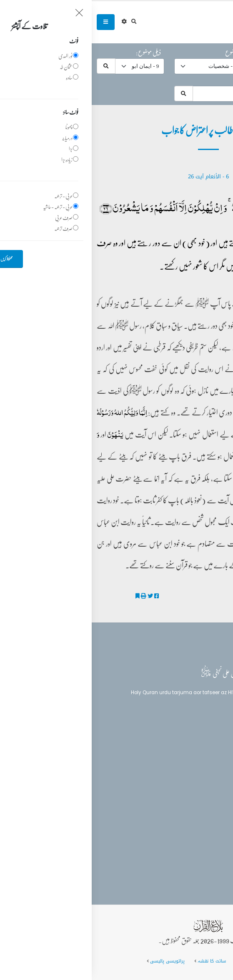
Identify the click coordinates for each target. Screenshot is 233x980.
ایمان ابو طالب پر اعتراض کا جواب (190, 596)
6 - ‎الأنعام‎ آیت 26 (117, 176)
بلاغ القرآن (205, 738)
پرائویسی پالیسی (76, 961)
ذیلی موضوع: (57, 52)
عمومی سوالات (162, 961)
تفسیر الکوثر (212, 607)
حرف (219, 52)
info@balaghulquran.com (185, 827)
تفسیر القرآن (206, 753)
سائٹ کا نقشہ (120, 961)
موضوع (140, 52)
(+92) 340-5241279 (194, 812)
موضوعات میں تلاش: (204, 80)
